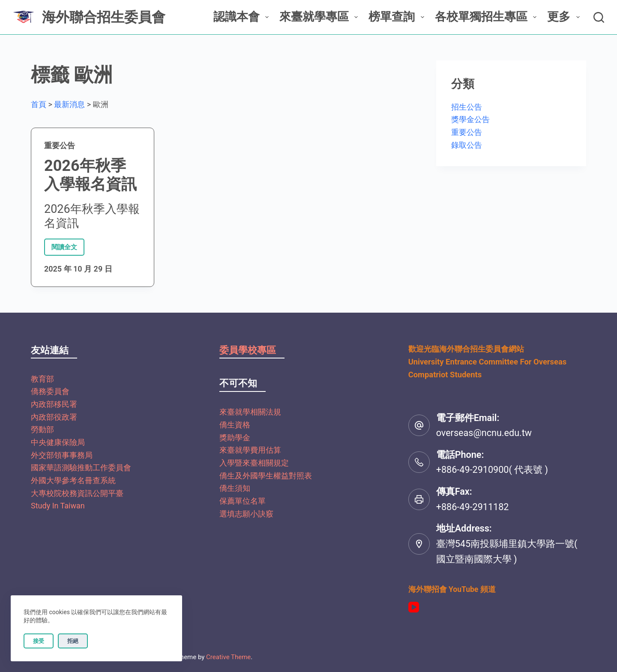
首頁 (39, 104)
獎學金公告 (470, 119)
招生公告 (467, 107)
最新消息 (69, 104)
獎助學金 (235, 438)
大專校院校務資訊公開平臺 (77, 493)
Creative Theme (228, 657)
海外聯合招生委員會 (104, 17)
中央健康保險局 (58, 442)
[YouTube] (414, 607)
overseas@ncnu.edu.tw (484, 433)
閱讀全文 (65, 245)
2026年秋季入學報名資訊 (90, 175)
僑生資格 (235, 425)
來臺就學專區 (320, 17)
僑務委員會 (50, 391)
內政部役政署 (54, 417)
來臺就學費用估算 (250, 450)
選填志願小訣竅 (246, 514)
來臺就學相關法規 (250, 412)
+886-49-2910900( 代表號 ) (492, 470)
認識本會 (243, 17)
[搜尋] (599, 17)
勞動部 (42, 429)
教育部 (42, 379)
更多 (565, 17)
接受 (39, 641)
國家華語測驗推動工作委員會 (81, 467)
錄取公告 (467, 145)
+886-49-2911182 (473, 507)
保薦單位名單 (243, 501)
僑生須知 (235, 488)
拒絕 (73, 641)
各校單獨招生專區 (487, 17)
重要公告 (60, 145)
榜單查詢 (398, 17)
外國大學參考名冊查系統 (73, 480)
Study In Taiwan (58, 506)
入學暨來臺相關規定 (254, 463)
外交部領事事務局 (62, 455)
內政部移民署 (54, 404)
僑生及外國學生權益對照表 (266, 476)
